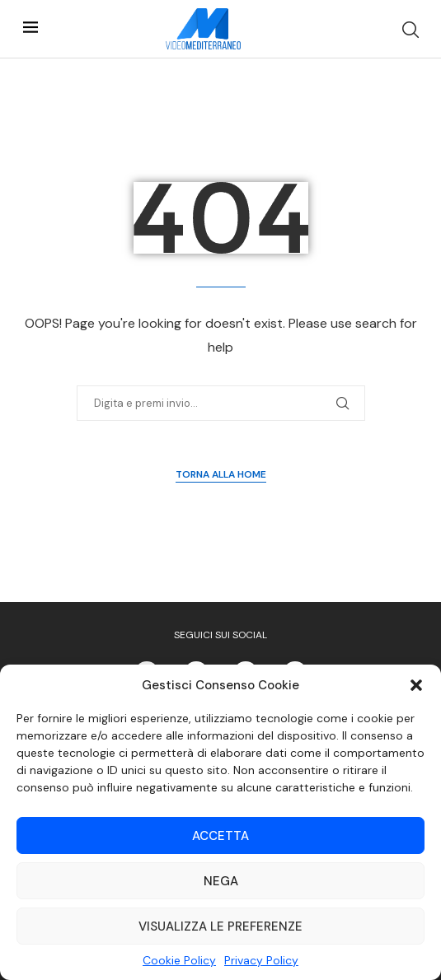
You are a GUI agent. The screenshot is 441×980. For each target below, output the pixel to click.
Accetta (220, 836)
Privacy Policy (261, 960)
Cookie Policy (179, 960)
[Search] (411, 30)
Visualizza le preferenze (220, 926)
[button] (416, 685)
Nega (221, 881)
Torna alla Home (221, 474)
